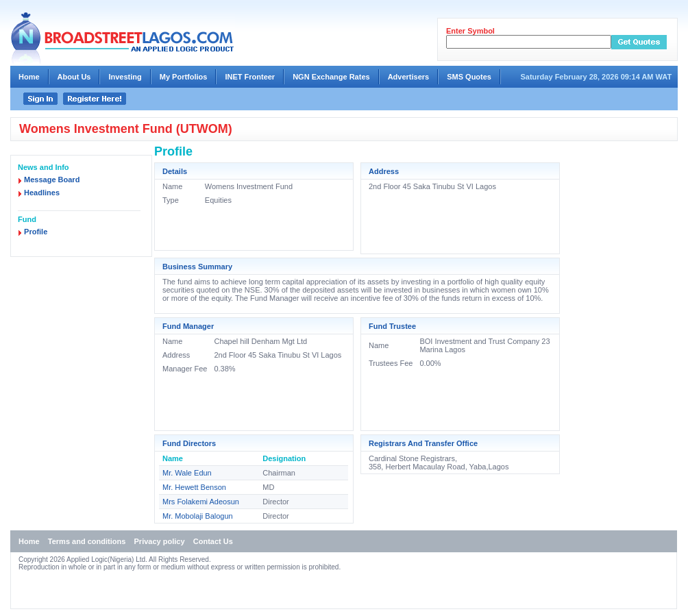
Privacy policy (160, 541)
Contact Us (213, 541)
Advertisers (409, 77)
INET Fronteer (250, 77)
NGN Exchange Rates (331, 77)
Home (29, 77)
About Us (74, 77)
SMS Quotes (469, 77)
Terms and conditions (87, 541)
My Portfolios (184, 77)
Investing (125, 77)
